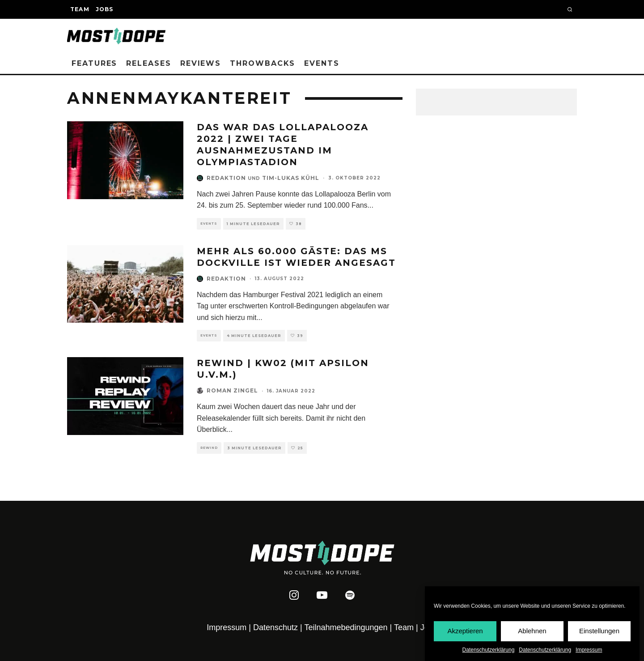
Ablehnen (532, 631)
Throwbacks (263, 63)
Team (80, 9)
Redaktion (226, 178)
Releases (148, 63)
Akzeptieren (465, 631)
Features (94, 63)
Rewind (209, 448)
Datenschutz (275, 627)
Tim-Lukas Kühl (291, 178)
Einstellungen (599, 631)
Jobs (105, 9)
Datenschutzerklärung (489, 650)
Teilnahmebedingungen (346, 627)
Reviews (201, 63)
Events (322, 63)
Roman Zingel (232, 390)
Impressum (589, 650)
